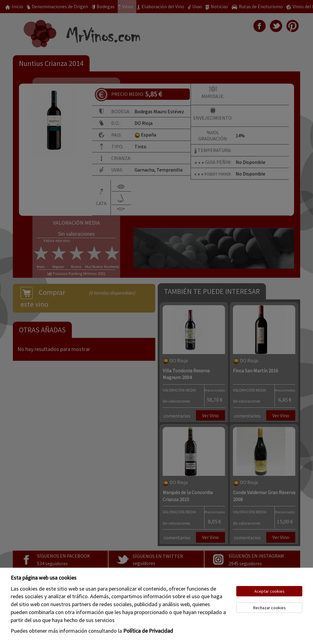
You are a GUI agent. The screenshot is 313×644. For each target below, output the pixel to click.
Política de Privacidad (148, 631)
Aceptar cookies (269, 591)
